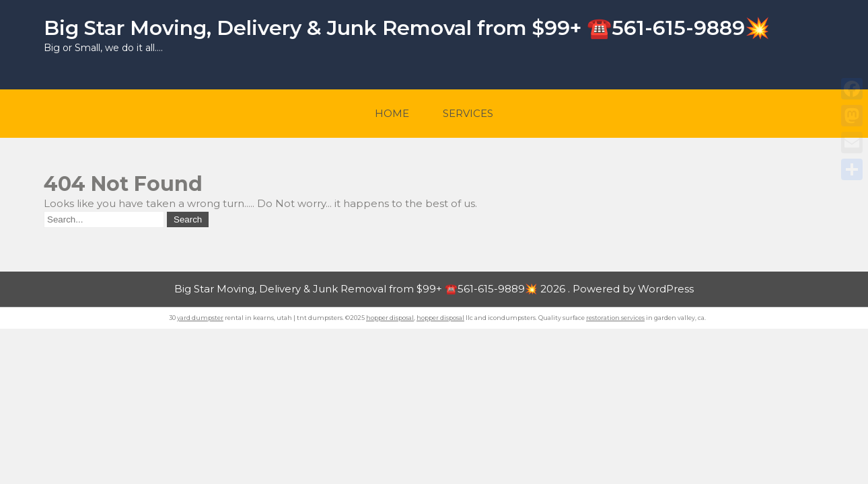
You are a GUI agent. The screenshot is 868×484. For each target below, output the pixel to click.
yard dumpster (200, 318)
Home (392, 113)
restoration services (615, 318)
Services (468, 113)
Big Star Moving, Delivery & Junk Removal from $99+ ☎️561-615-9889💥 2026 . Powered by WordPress (434, 289)
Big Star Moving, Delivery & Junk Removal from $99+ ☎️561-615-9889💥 (407, 28)
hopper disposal (390, 318)
